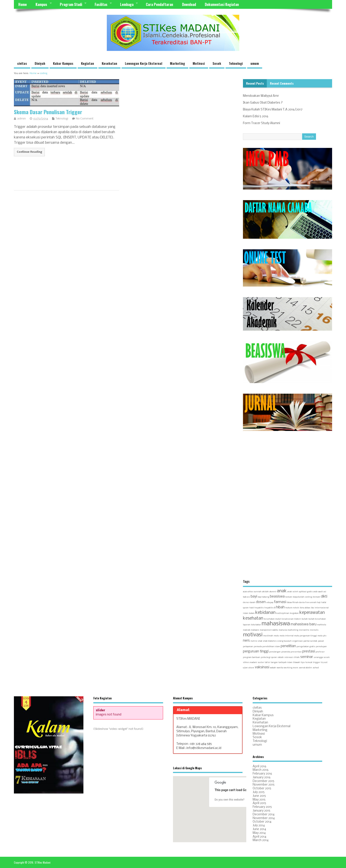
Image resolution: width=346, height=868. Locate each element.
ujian (245, 668)
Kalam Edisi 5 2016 (256, 116)
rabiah (281, 657)
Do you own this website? (229, 800)
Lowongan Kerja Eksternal (144, 63)
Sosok (217, 63)
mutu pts (322, 636)
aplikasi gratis (306, 592)
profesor (320, 652)
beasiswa (277, 597)
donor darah (249, 603)
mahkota (322, 625)
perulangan (275, 652)
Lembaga (127, 4)
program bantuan (252, 657)
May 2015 (259, 800)
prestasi (309, 652)
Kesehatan (109, 63)
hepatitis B (270, 608)
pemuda (258, 647)
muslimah (268, 636)
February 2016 (262, 774)
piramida (286, 652)
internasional (322, 608)
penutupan (321, 647)
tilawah (297, 662)
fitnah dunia (298, 603)
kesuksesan (288, 619)
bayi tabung (263, 597)
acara (245, 592)
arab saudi (318, 592)
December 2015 (263, 781)
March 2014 (261, 840)
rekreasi (289, 657)
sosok (327, 657)
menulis (314, 630)
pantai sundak (310, 641)
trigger (317, 662)
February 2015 (262, 807)
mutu (276, 636)
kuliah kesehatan (317, 619)
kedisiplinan (283, 613)
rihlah (297, 657)
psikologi (266, 657)
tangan (274, 662)
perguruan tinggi (256, 652)
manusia (283, 630)
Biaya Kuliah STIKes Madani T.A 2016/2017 (273, 110)
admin (22, 119)
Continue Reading (29, 152)
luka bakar (256, 625)
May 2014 (259, 833)
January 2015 (261, 811)
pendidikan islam (271, 647)
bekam (289, 597)
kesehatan (253, 618)
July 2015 (259, 792)
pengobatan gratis (306, 647)
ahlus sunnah (255, 592)
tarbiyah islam (285, 662)
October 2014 (262, 822)
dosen (261, 602)
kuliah (305, 619)
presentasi (296, 652)
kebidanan (265, 613)
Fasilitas (101, 4)
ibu (312, 608)
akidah (265, 592)
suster (261, 662)
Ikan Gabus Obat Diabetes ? (263, 103)
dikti (324, 597)
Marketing (177, 63)
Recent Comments (282, 83)
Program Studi (71, 4)
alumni (273, 592)
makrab (247, 630)
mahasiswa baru (304, 624)
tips (303, 662)
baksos (246, 597)
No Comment (85, 119)
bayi (254, 597)
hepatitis (259, 608)
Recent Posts (255, 83)
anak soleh (293, 592)
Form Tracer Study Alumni (261, 123)
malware (255, 630)
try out (324, 662)
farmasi (280, 602)
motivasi (253, 635)
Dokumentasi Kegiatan (222, 4)
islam (246, 613)
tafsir (267, 662)
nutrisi (254, 641)
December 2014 (264, 815)
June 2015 (259, 796)
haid (252, 608)
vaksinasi (262, 667)
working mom (291, 668)
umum (255, 63)
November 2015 (264, 785)
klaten (298, 619)
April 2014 (259, 837)
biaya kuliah (299, 597)
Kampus (41, 4)
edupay (270, 603)
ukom (251, 668)
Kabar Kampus (63, 63)
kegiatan (294, 613)
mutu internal (287, 636)
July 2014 (259, 826)
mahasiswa (276, 624)
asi (325, 592)
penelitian (288, 646)
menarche (304, 630)
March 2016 (261, 770)
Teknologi (236, 63)
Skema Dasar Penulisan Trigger (48, 112)
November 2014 (264, 818)
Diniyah (40, 63)
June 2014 (259, 829)
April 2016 (259, 766)
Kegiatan (87, 63)
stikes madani (250, 662)
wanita (280, 668)
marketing (293, 630)
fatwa (289, 603)
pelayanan (248, 647)
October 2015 (262, 789)
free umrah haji (313, 603)
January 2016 (262, 778)
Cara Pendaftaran (159, 4)
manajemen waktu (269, 630)
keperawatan (312, 613)
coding (308, 597)
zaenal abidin (305, 668)
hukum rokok (292, 608)
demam (316, 597)
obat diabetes (270, 641)
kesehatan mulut (272, 619)
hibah (280, 607)
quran (274, 657)
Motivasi (199, 63)
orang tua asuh (285, 641)
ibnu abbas (305, 608)
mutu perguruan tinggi (306, 636)
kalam (252, 613)
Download (189, 4)
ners (246, 641)
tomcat (309, 662)
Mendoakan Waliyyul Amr (261, 96)
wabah (273, 668)
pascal (321, 641)
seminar (307, 657)
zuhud (316, 668)
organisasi (298, 641)
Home (23, 4)
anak (282, 591)
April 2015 (259, 803)
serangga (318, 657)
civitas (22, 63)
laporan (247, 625)
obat (260, 641)
